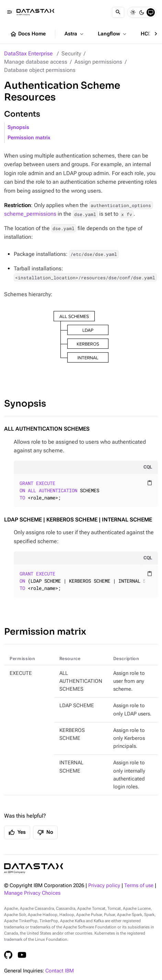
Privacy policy (104, 886)
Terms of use (139, 886)
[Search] (118, 12)
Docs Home (28, 34)
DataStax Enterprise (28, 53)
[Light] (133, 12)
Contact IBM (60, 971)
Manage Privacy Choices (32, 893)
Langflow (113, 34)
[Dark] (142, 12)
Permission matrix (29, 138)
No (45, 832)
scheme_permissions (30, 214)
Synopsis (18, 127)
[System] (151, 12)
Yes (17, 832)
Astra (75, 34)
